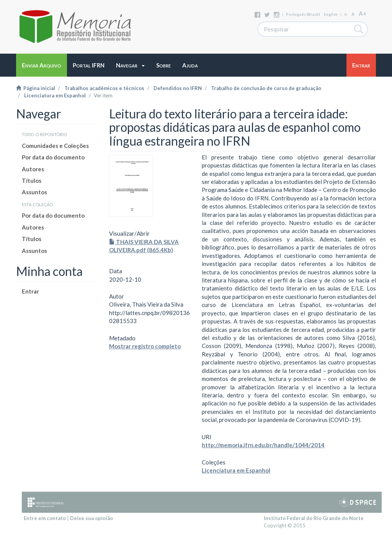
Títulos (32, 181)
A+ (363, 13)
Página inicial (36, 88)
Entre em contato (45, 518)
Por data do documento (53, 157)
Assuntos (34, 192)
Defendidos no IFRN (178, 88)
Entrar (30, 291)
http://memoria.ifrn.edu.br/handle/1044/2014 (263, 445)
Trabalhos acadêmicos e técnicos (104, 88)
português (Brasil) (303, 14)
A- (346, 14)
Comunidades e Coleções (55, 146)
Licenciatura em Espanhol (55, 95)
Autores (33, 169)
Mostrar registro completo (145, 346)
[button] (130, 65)
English (331, 14)
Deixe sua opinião (91, 518)
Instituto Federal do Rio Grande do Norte (314, 518)
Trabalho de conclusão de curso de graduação (266, 88)
